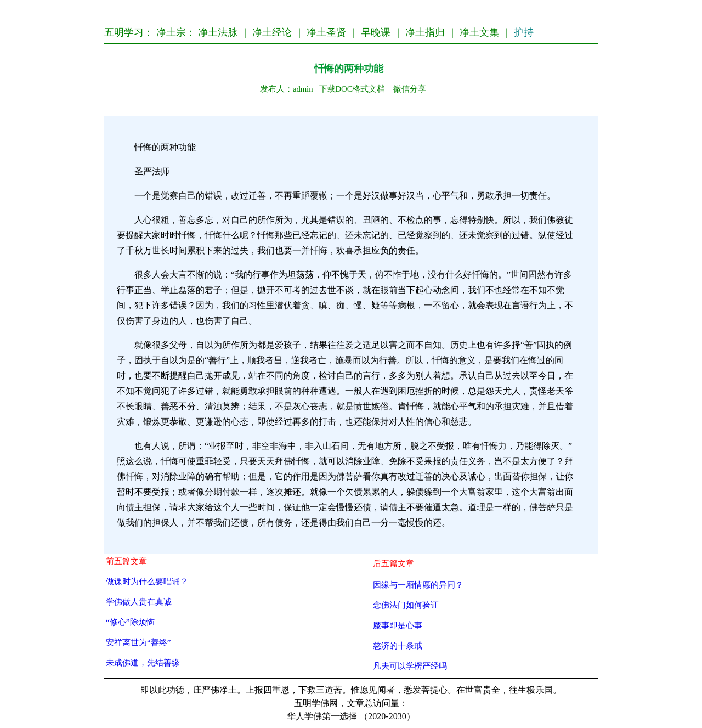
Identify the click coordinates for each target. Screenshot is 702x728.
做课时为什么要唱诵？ (147, 581)
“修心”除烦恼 (130, 622)
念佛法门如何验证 (406, 605)
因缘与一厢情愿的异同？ (418, 585)
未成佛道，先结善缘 (143, 662)
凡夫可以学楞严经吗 (410, 666)
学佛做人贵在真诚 (139, 602)
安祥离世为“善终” (138, 642)
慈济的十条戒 (398, 645)
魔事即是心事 (398, 625)
